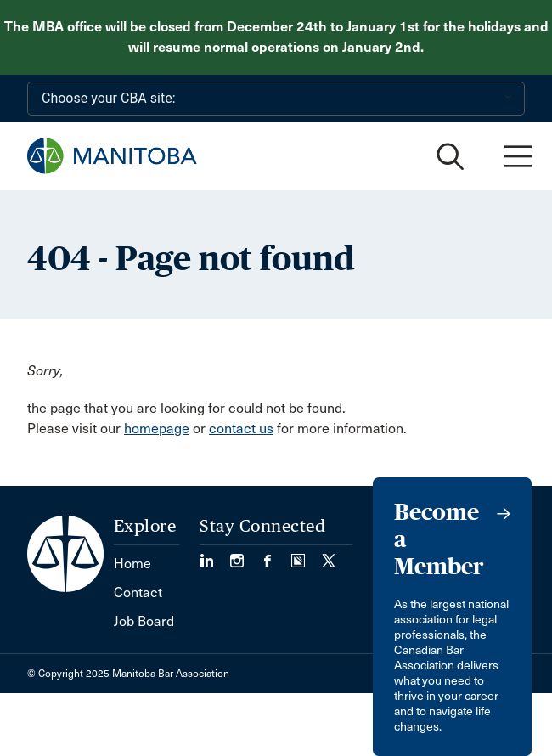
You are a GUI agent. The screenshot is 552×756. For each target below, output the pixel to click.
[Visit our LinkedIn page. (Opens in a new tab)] (215, 555)
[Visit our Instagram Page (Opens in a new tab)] (245, 555)
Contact (138, 592)
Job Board (144, 621)
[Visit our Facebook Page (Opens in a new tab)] (276, 555)
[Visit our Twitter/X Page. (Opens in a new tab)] (329, 555)
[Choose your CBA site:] (276, 99)
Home (132, 564)
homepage (157, 429)
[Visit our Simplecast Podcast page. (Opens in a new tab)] (307, 555)
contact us (241, 429)
